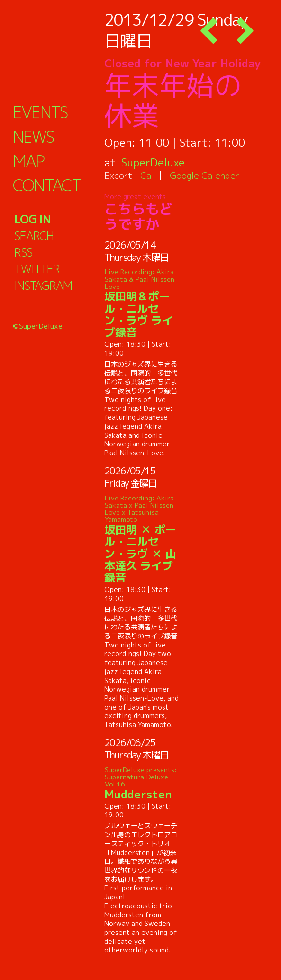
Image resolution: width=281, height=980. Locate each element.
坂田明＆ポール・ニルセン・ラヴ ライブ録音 (141, 304)
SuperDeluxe (154, 162)
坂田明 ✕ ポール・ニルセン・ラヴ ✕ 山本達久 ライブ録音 (141, 539)
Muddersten (141, 783)
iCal (146, 175)
